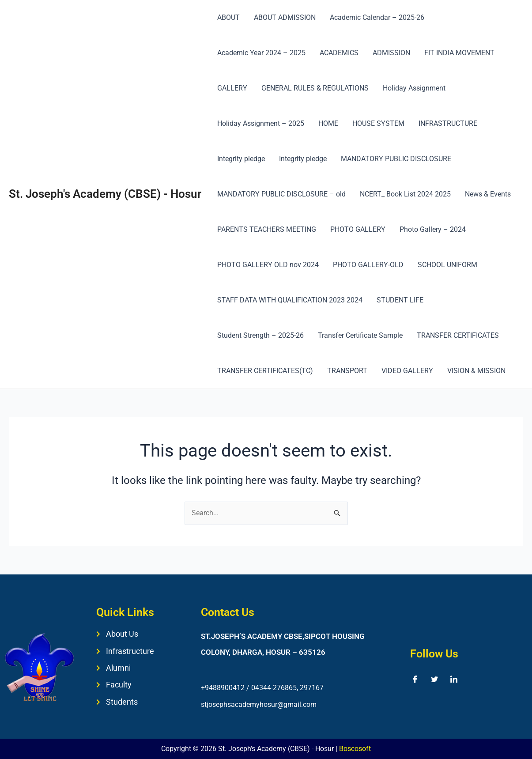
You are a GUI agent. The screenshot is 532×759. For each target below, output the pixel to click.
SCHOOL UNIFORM (447, 265)
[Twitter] (434, 679)
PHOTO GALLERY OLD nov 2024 (268, 265)
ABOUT (228, 17)
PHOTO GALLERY (358, 229)
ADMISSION (391, 53)
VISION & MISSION (476, 371)
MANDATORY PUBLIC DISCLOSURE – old (281, 194)
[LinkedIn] (454, 679)
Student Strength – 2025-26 (260, 335)
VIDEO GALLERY (407, 371)
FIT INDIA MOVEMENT (459, 53)
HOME (328, 123)
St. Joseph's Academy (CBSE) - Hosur (105, 194)
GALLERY (232, 88)
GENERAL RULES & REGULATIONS (315, 88)
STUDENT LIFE (400, 300)
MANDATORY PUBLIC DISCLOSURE (396, 159)
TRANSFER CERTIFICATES (458, 335)
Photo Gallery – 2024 (433, 229)
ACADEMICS (339, 53)
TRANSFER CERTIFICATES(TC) (265, 371)
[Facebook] (415, 679)
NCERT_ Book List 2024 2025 (405, 194)
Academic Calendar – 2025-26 (377, 17)
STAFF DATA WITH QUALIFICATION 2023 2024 (290, 300)
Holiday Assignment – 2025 (261, 123)
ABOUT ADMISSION (285, 17)
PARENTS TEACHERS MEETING (267, 229)
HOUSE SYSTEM (378, 123)
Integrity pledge (241, 159)
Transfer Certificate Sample (360, 335)
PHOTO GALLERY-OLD (368, 265)
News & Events (488, 194)
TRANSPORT (347, 371)
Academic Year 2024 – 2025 (261, 53)
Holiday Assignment (414, 88)
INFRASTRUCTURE (448, 123)
